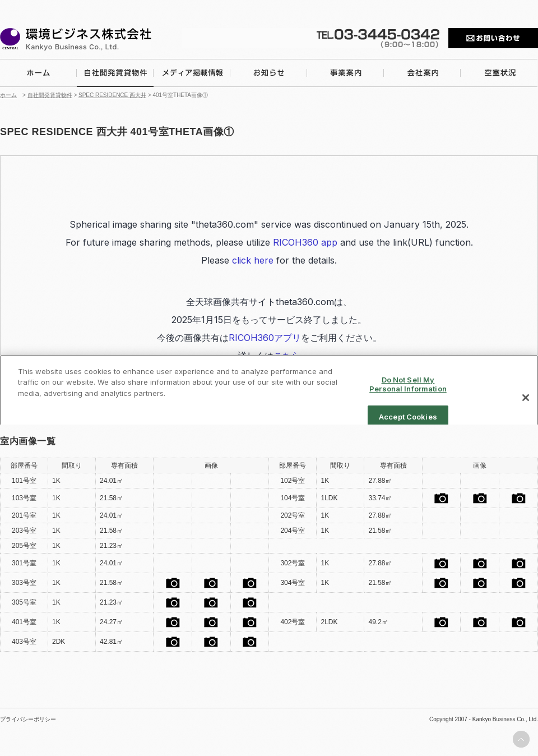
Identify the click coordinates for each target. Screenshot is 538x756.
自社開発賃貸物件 (50, 95)
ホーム (8, 95)
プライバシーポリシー (28, 720)
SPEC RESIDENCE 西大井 (112, 95)
